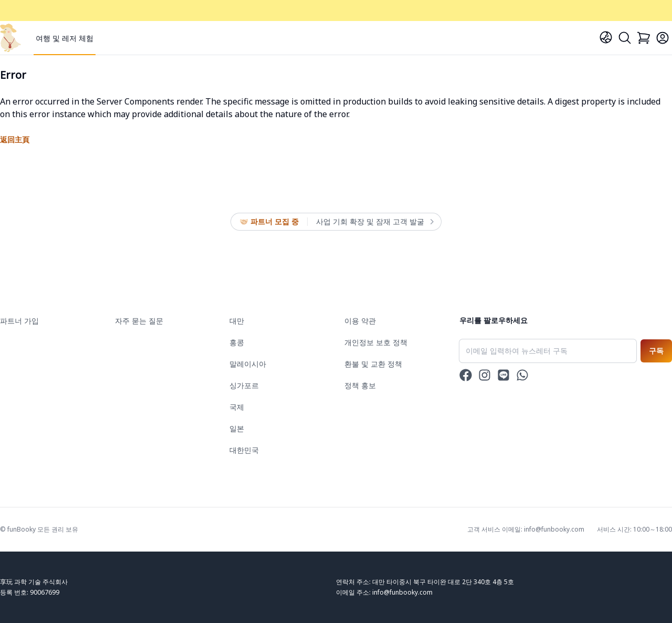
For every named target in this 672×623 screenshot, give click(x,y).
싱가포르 (244, 385)
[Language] (606, 37)
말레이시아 (248, 364)
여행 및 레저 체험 (65, 38)
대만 (237, 321)
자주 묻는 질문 (139, 321)
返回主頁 (15, 139)
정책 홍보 (360, 385)
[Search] (625, 38)
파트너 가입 (19, 321)
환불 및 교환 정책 (373, 364)
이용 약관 (360, 321)
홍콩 (237, 342)
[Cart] (644, 38)
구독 (656, 351)
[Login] (663, 38)
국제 (237, 407)
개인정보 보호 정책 (376, 342)
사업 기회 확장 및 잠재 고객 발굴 (374, 222)
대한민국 (244, 450)
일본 (237, 428)
